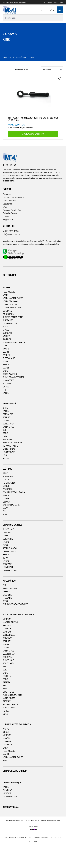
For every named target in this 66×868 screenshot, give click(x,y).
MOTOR (6, 287)
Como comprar (9, 201)
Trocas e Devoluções (12, 210)
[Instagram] (7, 165)
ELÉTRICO (8, 469)
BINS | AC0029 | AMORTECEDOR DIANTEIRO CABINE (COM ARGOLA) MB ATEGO (33, 119)
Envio (5, 207)
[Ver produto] (33, 94)
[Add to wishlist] (60, 79)
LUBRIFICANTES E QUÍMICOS (17, 724)
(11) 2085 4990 (11, 231)
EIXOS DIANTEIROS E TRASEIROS (19, 615)
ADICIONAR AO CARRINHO (33, 134)
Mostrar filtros (22, 70)
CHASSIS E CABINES (13, 525)
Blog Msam (8, 220)
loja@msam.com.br (11, 234)
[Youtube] (15, 165)
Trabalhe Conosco (11, 213)
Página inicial (7, 57)
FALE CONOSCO (48, 2)
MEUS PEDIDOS (59, 2)
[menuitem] (33, 339)
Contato (6, 216)
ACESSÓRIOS (21, 57)
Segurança (7, 204)
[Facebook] (4, 165)
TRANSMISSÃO (10, 403)
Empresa (7, 194)
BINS (6, 39)
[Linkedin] (11, 165)
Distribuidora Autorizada (13, 197)
